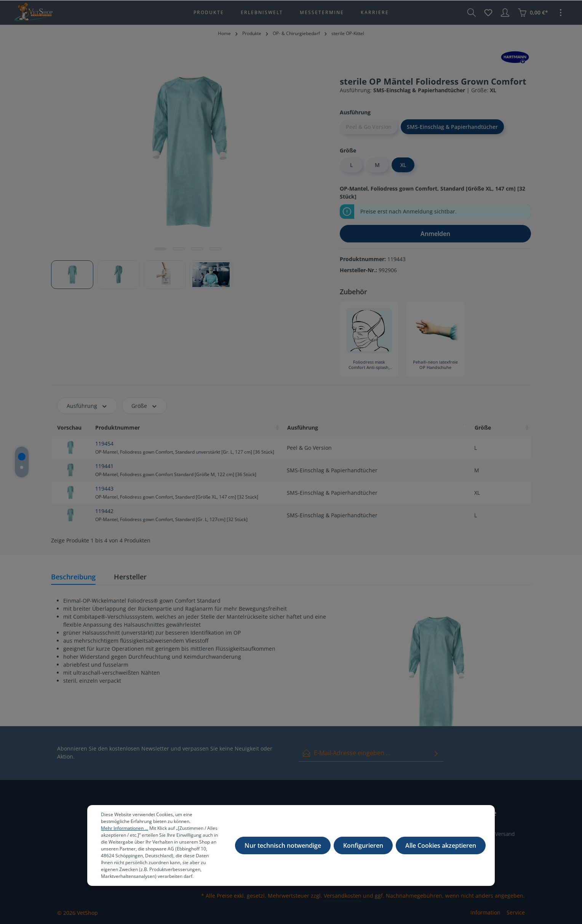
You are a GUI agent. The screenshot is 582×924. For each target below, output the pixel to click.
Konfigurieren (363, 845)
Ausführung (87, 406)
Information (485, 912)
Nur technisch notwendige (283, 845)
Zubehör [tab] (353, 292)
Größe (145, 406)
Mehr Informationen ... (125, 828)
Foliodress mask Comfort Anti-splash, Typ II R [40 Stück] (369, 365)
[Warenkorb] (533, 13)
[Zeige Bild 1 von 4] (160, 249)
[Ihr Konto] (505, 13)
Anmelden (435, 234)
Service (516, 912)
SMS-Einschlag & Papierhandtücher (452, 127)
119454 (104, 444)
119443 (104, 488)
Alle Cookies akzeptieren (441, 845)
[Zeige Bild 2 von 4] (179, 249)
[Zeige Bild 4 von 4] (215, 249)
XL (403, 165)
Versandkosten (343, 896)
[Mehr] (561, 13)
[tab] (73, 577)
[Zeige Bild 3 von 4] (197, 249)
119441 (104, 466)
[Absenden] (436, 753)
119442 (104, 511)
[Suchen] (472, 13)
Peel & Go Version (369, 127)
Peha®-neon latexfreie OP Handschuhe (435, 365)
